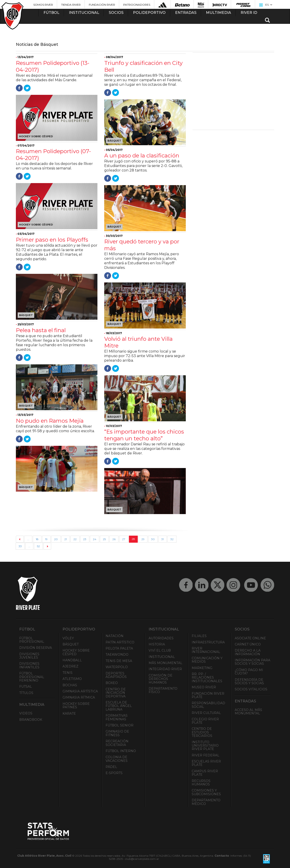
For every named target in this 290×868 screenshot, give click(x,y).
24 (95, 539)
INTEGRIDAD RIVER (165, 669)
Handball (72, 660)
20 (56, 539)
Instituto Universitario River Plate (205, 746)
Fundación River (102, 5)
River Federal (205, 755)
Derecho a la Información (248, 652)
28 (133, 539)
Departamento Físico (163, 690)
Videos (26, 713)
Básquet (71, 644)
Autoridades (161, 638)
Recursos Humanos (201, 783)
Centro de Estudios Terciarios (202, 732)
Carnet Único (248, 644)
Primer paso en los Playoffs (52, 240)
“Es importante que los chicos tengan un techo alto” (144, 435)
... (28, 539)
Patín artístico (120, 642)
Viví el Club (160, 650)
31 (163, 539)
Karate (69, 714)
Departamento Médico (206, 802)
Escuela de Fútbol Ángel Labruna (119, 706)
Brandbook (31, 720)
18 (37, 539)
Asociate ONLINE (250, 638)
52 (38, 546)
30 (153, 539)
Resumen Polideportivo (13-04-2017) (53, 66)
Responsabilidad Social (208, 705)
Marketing (202, 668)
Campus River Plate (205, 773)
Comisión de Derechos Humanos (161, 679)
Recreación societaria (117, 743)
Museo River (204, 687)
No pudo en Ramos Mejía (50, 421)
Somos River (43, 5)
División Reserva (36, 648)
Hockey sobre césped (76, 652)
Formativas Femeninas (117, 717)
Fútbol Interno (121, 751)
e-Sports (114, 773)
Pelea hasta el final (41, 330)
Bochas (70, 685)
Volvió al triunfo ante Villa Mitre (138, 342)
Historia (157, 644)
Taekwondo (117, 655)
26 (114, 539)
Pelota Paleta (119, 648)
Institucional (162, 657)
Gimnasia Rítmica (79, 697)
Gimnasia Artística (80, 691)
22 (75, 539)
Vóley (68, 638)
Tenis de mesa (119, 661)
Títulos (26, 693)
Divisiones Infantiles (29, 665)
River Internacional (206, 650)
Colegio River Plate (205, 721)
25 (104, 539)
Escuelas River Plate (206, 763)
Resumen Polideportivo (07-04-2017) (53, 155)
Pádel (111, 767)
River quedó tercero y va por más (142, 245)
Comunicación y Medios (207, 660)
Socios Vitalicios (251, 689)
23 (85, 539)
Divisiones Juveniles (29, 656)
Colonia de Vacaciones (117, 759)
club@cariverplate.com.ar (142, 859)
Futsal (26, 687)
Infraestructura (208, 642)
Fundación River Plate (208, 695)
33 (20, 546)
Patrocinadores (137, 5)
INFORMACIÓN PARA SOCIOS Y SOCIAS (253, 662)
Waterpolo (117, 667)
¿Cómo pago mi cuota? (249, 672)
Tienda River (71, 5)
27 (124, 539)
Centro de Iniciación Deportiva (116, 693)
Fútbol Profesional (32, 640)
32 (172, 539)
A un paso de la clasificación (142, 156)
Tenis (68, 673)
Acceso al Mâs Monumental (248, 712)
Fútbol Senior (120, 725)
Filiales (199, 636)
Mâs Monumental (166, 663)
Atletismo (72, 679)
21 (66, 539)
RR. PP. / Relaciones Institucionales (207, 678)
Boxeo (112, 683)
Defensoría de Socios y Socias (249, 681)
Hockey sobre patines (76, 705)
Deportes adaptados (116, 675)
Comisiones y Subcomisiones (206, 792)
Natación (115, 636)
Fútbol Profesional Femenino (32, 677)
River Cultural (206, 713)
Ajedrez (70, 666)
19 (46, 539)
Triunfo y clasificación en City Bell (143, 66)
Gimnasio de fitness (117, 733)
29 (143, 539)
